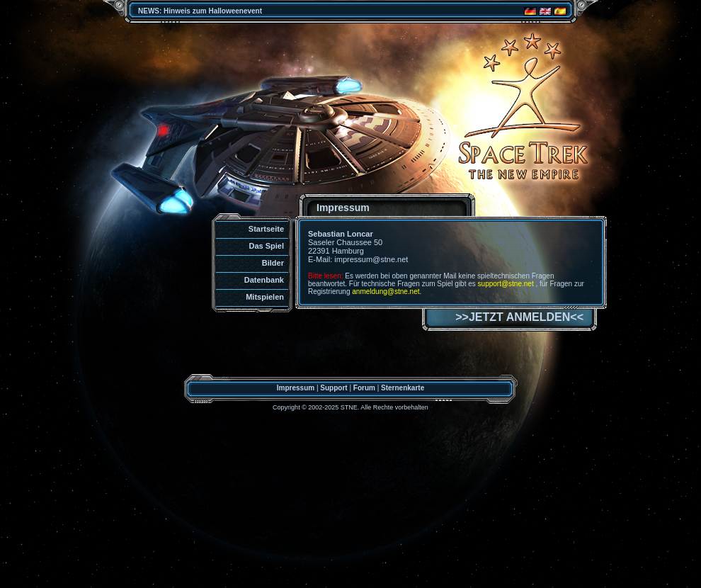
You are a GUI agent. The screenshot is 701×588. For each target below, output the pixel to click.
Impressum (296, 388)
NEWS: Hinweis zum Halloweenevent (200, 11)
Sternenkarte (403, 388)
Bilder (273, 263)
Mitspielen (265, 297)
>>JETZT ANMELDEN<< (519, 317)
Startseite (266, 229)
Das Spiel (266, 246)
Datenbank (264, 280)
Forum (364, 388)
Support (334, 388)
